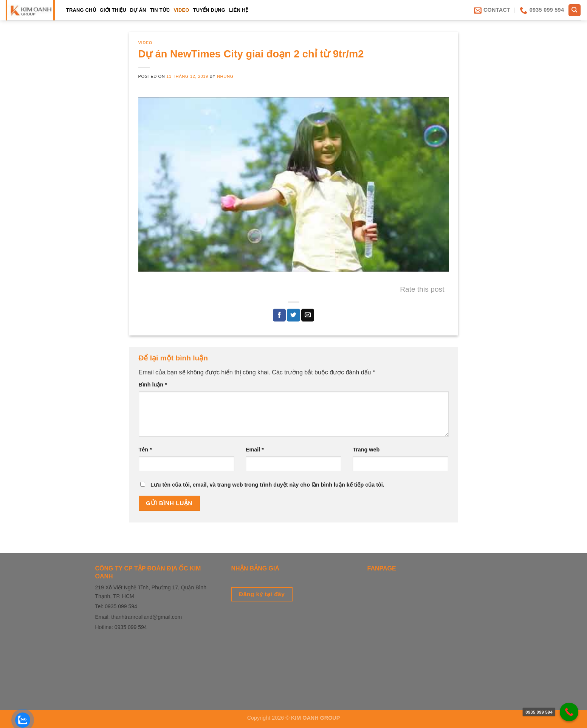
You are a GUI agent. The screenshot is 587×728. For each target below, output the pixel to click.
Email (255, 450)
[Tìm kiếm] (575, 10)
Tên (145, 450)
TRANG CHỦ (81, 10)
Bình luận (153, 385)
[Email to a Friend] (308, 315)
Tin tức (160, 10)
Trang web (366, 450)
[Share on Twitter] (293, 315)
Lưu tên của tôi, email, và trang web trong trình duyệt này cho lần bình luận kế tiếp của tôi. (267, 485)
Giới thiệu (113, 10)
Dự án (138, 10)
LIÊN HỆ (239, 10)
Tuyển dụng (209, 10)
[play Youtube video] (294, 184)
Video (181, 10)
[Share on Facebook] (279, 315)
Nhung (225, 76)
